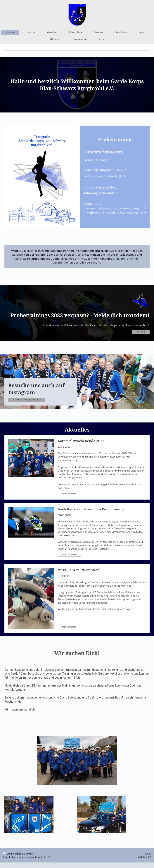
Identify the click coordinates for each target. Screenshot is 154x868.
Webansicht (145, 857)
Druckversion (12, 854)
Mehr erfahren (69, 494)
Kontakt (141, 332)
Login (148, 854)
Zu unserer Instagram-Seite (27, 400)
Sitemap (28, 854)
